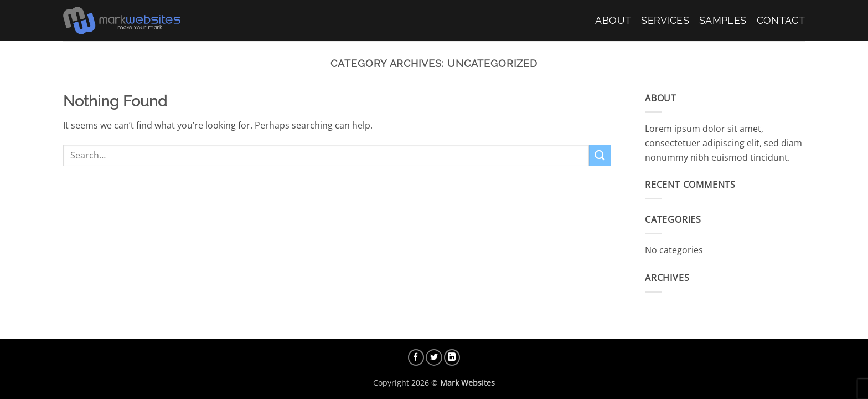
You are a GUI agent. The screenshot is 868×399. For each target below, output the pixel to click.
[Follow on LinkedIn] (452, 357)
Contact (781, 20)
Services (665, 20)
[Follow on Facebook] (416, 357)
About (613, 20)
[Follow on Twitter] (434, 357)
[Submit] (600, 155)
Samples (723, 20)
